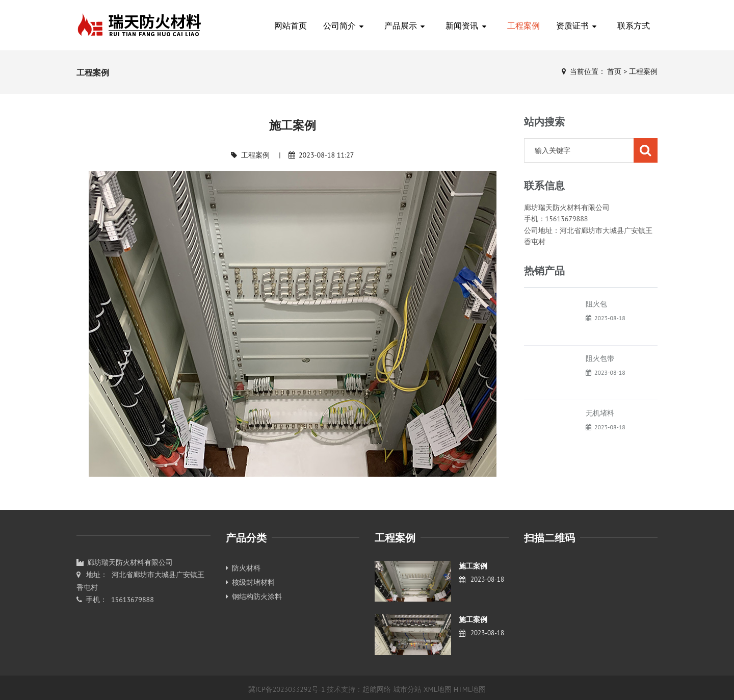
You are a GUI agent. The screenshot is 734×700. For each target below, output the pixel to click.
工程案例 (643, 71)
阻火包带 (600, 358)
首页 (614, 71)
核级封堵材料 (250, 582)
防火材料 (243, 568)
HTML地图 (470, 689)
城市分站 (407, 689)
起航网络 (377, 689)
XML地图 (438, 689)
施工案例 (473, 566)
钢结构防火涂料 (254, 597)
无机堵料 (600, 413)
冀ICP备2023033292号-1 (287, 689)
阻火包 (596, 304)
